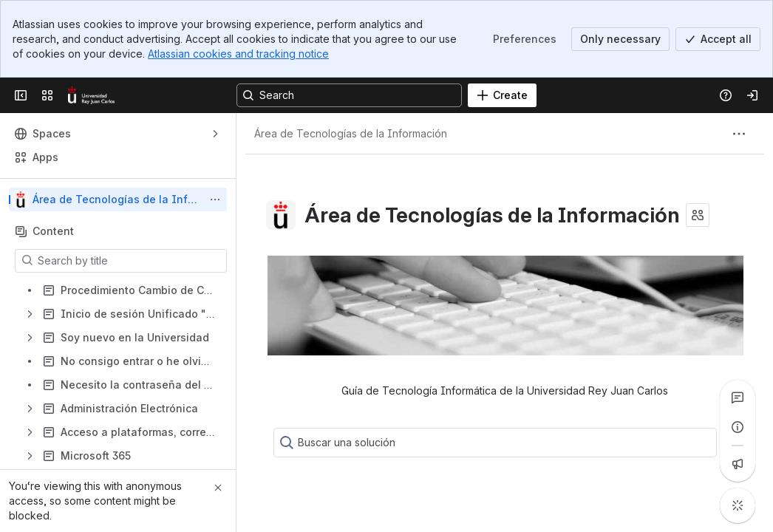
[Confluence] (91, 95)
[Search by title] (130, 261)
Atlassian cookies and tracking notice (238, 54)
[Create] (502, 95)
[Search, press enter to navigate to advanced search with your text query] (349, 95)
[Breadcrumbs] (351, 134)
